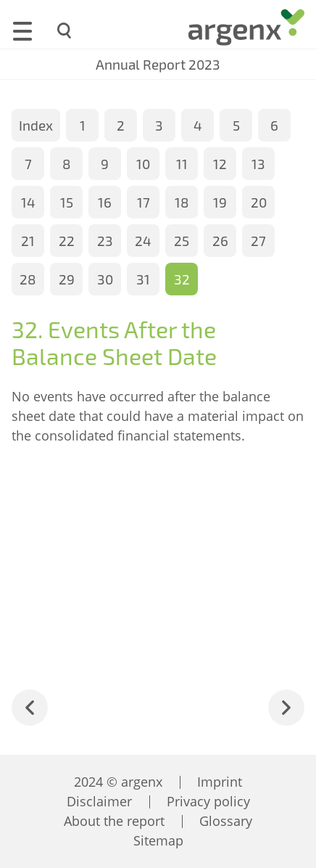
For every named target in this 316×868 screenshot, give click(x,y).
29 (67, 279)
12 (220, 164)
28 (28, 279)
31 (143, 279)
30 (105, 279)
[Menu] (22, 29)
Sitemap (158, 840)
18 (182, 202)
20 (259, 202)
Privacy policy (208, 801)
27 (258, 241)
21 (28, 241)
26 (220, 241)
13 (258, 164)
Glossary (226, 821)
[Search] (65, 30)
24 (143, 241)
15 (67, 202)
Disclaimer (99, 801)
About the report (114, 821)
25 (182, 241)
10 (143, 164)
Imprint (220, 782)
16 (105, 202)
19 (220, 202)
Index (36, 125)
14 (28, 202)
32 (182, 279)
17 (144, 202)
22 (67, 241)
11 (182, 164)
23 (105, 241)
